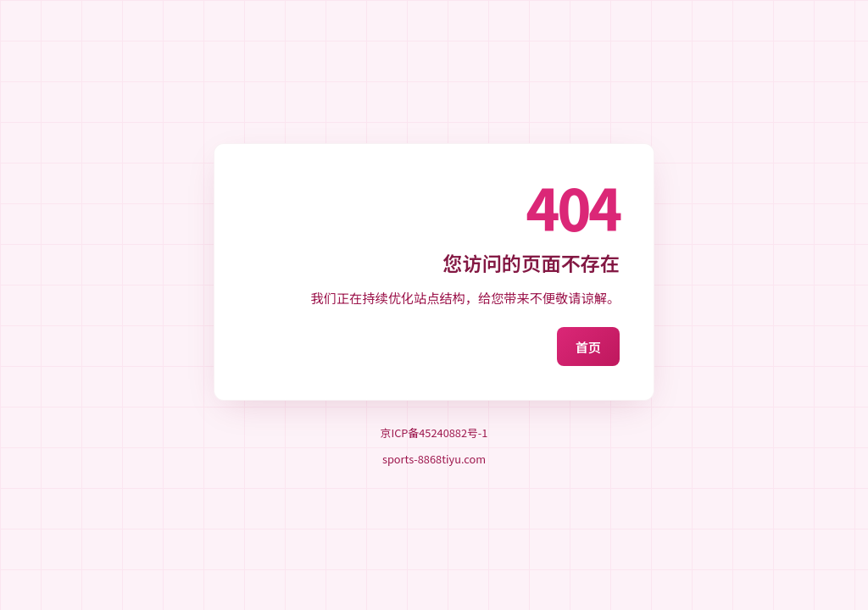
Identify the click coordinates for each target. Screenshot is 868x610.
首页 (588, 347)
